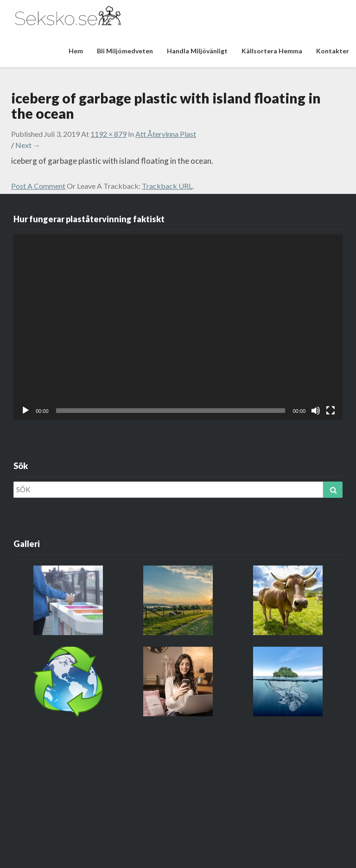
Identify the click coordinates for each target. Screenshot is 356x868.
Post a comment (38, 186)
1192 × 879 (108, 134)
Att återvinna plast (166, 134)
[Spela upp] (25, 411)
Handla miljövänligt (197, 51)
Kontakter (333, 51)
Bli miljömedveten (125, 51)
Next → (28, 145)
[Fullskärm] (331, 411)
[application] (178, 327)
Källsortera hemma (272, 51)
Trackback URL (167, 186)
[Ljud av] (316, 411)
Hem (76, 51)
